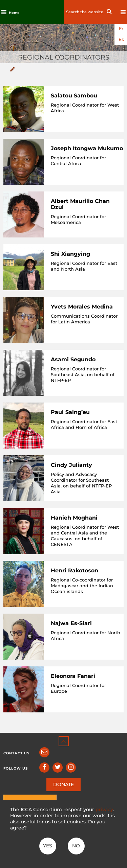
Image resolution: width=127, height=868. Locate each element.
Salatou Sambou (74, 96)
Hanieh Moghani (74, 518)
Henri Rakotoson (75, 570)
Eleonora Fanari (73, 676)
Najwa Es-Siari (71, 623)
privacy (104, 809)
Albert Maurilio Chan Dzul (80, 204)
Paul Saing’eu (70, 412)
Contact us (16, 753)
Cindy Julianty (71, 465)
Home (14, 13)
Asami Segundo (73, 359)
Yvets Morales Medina (82, 307)
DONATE (63, 784)
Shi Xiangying (70, 254)
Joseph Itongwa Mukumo (87, 148)
